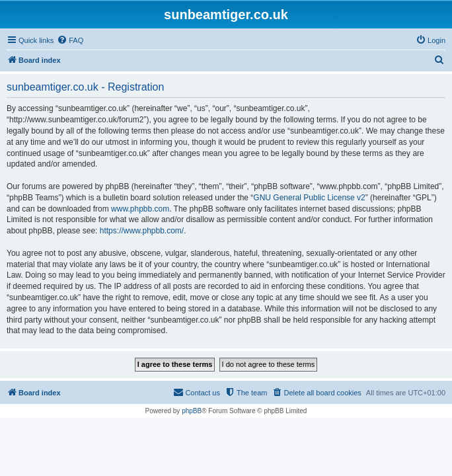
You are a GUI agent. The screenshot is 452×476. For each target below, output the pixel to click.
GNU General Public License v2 (309, 198)
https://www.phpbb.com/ (142, 231)
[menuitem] (70, 40)
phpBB (192, 411)
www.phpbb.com (140, 209)
